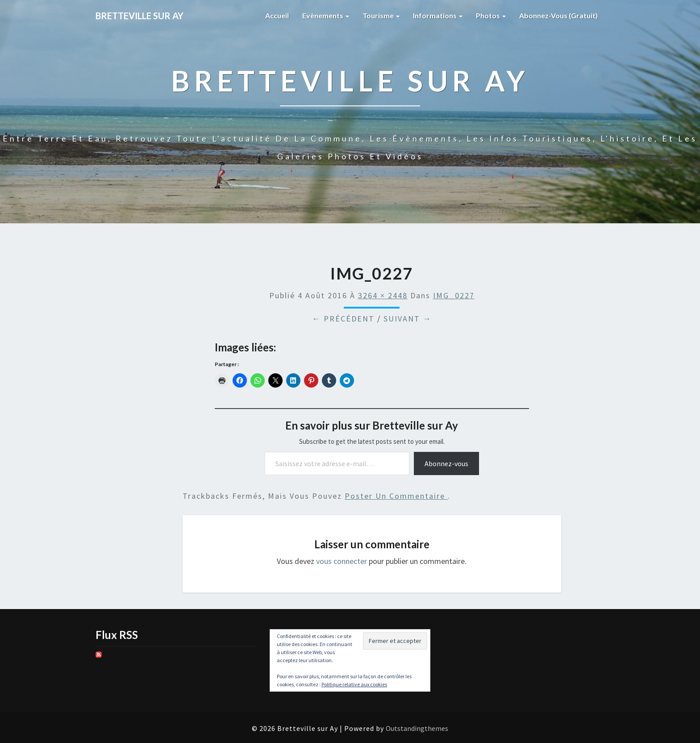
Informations (438, 15)
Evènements (326, 15)
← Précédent (343, 319)
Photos (491, 15)
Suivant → (408, 319)
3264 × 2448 (383, 295)
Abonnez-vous (446, 463)
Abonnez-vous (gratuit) (558, 15)
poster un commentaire (396, 496)
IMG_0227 (454, 295)
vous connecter (342, 561)
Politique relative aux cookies (354, 684)
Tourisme (381, 15)
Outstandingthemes (417, 728)
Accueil (277, 15)
